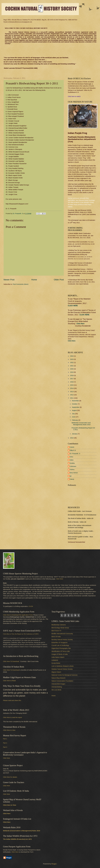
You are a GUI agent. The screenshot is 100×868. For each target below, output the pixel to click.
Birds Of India (56, 637)
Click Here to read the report (12, 717)
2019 (72, 372)
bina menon (74, 473)
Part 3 (5, 747)
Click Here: (60, 579)
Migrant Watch (56, 672)
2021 (72, 366)
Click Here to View (9, 730)
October (75, 404)
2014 (72, 388)
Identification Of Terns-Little (61, 651)
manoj (72, 479)
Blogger (54, 864)
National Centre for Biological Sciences (64, 675)
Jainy (72, 460)
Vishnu (72, 470)
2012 (72, 395)
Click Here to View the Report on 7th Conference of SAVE (21, 634)
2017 (72, 379)
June (74, 417)
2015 (72, 385)
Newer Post (9, 280)
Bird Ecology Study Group (60, 628)
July (73, 414)
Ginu (71, 457)
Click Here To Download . (11, 661)
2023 (72, 359)
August (74, 410)
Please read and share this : (12, 700)
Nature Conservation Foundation (62, 681)
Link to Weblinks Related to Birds (63, 666)
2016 (72, 382)
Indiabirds (55, 660)
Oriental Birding (57, 687)
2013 (72, 392)
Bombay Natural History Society (62, 640)
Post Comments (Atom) (21, 284)
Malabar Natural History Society (62, 669)
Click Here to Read (9, 681)
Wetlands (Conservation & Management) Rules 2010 (22, 831)
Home (34, 280)
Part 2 (5, 743)
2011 (72, 398)
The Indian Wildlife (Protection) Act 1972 (17, 839)
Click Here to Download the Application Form (18, 615)
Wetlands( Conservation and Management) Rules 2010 (81, 424)
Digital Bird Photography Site (61, 648)
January (75, 434)
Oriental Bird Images (58, 684)
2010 (72, 438)
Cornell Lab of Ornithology (60, 645)
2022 (72, 362)
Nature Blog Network (58, 678)
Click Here (80, 324)
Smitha (72, 463)
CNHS (72, 447)
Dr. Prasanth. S (75, 454)
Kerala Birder (56, 663)
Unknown (73, 466)
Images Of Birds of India (60, 654)
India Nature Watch (58, 657)
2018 (72, 375)
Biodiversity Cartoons (59, 625)
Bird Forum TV (56, 631)
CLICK (31, 606)
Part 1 (5, 739)
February (75, 420)
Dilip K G (73, 450)
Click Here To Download (11, 670)
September (76, 407)
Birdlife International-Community (62, 634)
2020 (72, 369)
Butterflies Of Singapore (59, 643)
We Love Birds (56, 690)
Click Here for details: (10, 777)
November (76, 401)
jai (71, 476)
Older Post (59, 280)
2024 (72, 356)
